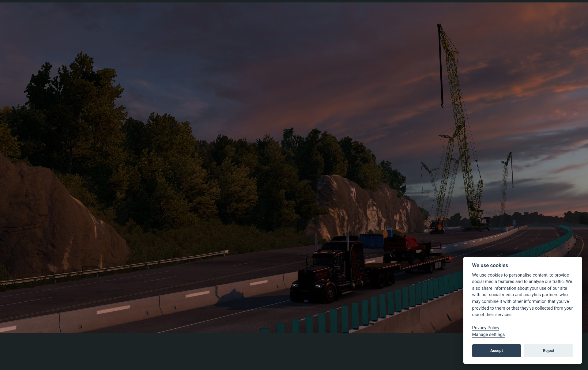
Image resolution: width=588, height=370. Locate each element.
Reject (549, 351)
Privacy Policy (486, 328)
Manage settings (489, 335)
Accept (497, 351)
